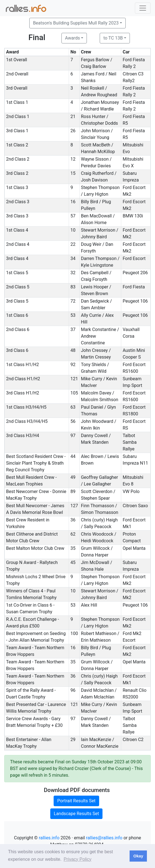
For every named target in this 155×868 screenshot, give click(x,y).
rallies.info (49, 838)
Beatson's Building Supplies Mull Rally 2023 (76, 23)
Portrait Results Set (76, 801)
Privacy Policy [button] (78, 859)
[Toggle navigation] (143, 8)
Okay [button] (138, 856)
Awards (72, 38)
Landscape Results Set (77, 814)
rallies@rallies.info (104, 838)
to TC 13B (113, 38)
